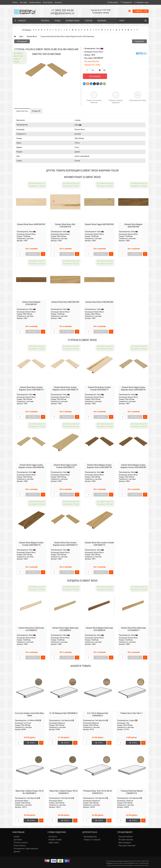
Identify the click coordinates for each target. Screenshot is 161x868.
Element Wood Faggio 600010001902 (99, 224)
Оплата (15, 2)
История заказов (126, 840)
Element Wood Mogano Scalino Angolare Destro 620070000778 (99, 466)
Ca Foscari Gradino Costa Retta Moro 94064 (29, 714)
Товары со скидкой (92, 840)
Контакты (58, 2)
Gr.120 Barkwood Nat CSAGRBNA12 (63, 713)
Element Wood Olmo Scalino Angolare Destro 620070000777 (65, 544)
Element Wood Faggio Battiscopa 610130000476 (65, 629)
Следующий (139, 41)
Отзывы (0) (36, 111)
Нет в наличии (95, 76)
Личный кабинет (126, 837)
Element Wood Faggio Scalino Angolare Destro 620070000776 (133, 388)
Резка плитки (48, 2)
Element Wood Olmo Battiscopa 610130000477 (133, 629)
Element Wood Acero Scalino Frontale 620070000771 (99, 388)
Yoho (128, 723)
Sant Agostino (66, 720)
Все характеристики (92, 61)
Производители (90, 837)
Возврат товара (55, 840)
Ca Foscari (27, 723)
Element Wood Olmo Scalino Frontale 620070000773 (99, 544)
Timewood (129, 801)
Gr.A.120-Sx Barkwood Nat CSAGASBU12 (98, 714)
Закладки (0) (127, 2)
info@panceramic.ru (62, 13)
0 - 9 (35, 30)
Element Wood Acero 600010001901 (31, 224)
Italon (21, 36)
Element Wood (32, 36)
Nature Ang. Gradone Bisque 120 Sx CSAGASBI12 (64, 792)
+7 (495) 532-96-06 (62, 10)
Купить (31, 743)
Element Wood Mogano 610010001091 (31, 303)
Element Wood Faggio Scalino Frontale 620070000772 (65, 466)
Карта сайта (54, 843)
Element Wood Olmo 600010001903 (65, 302)
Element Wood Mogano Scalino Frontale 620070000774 (31, 544)
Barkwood (61, 723)
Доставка (23, 2)
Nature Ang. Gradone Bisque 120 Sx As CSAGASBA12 (30, 792)
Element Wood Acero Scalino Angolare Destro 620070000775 (31, 388)
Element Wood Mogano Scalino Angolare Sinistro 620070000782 (133, 466)
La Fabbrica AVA (33, 720)
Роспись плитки (35, 2)
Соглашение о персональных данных (26, 850)
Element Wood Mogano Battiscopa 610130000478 (99, 629)
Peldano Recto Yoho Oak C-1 (132, 713)
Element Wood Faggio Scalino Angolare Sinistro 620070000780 (31, 466)
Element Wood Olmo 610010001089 (99, 302)
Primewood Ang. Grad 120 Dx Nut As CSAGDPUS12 (98, 792)
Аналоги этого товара (92, 65)
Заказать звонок (101, 13)
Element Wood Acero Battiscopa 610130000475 (31, 629)
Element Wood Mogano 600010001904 (133, 225)
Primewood (96, 801)
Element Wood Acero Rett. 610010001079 (65, 225)
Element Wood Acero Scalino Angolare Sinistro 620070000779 (65, 388)
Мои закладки (125, 843)
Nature (26, 801)
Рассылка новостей (127, 845)
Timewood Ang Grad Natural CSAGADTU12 (132, 792)
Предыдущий (22, 41)
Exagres (132, 720)
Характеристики (22, 111)
